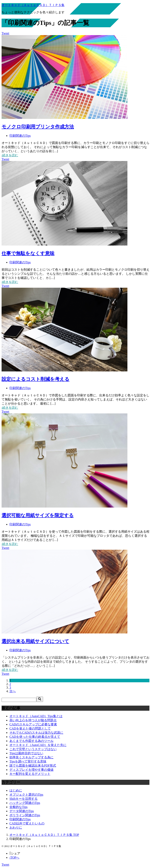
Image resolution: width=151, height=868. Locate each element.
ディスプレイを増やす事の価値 (31, 770)
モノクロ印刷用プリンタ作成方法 (38, 127)
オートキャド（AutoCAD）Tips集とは (36, 716)
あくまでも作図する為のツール (31, 741)
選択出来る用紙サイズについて (35, 641)
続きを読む (10, 155)
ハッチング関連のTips (25, 803)
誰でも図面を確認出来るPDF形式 (33, 766)
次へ (13, 691)
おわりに (16, 828)
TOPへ (14, 858)
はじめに (16, 790)
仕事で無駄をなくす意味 (28, 253)
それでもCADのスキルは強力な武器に (36, 733)
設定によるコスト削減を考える (35, 379)
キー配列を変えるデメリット (30, 774)
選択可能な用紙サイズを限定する (38, 515)
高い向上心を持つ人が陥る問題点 (33, 720)
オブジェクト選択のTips (26, 795)
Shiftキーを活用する (23, 799)
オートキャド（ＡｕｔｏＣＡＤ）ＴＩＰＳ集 (33, 5)
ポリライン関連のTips (25, 815)
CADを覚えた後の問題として (30, 728)
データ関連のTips (22, 811)
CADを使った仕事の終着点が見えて (35, 737)
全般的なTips (18, 807)
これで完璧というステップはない (33, 749)
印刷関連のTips (20, 136)
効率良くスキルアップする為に (31, 757)
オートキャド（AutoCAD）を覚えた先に (38, 745)
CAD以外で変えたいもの (27, 823)
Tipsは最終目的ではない (26, 753)
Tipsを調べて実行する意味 (28, 761)
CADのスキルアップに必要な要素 (33, 724)
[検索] (19, 700)
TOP (44, 835)
